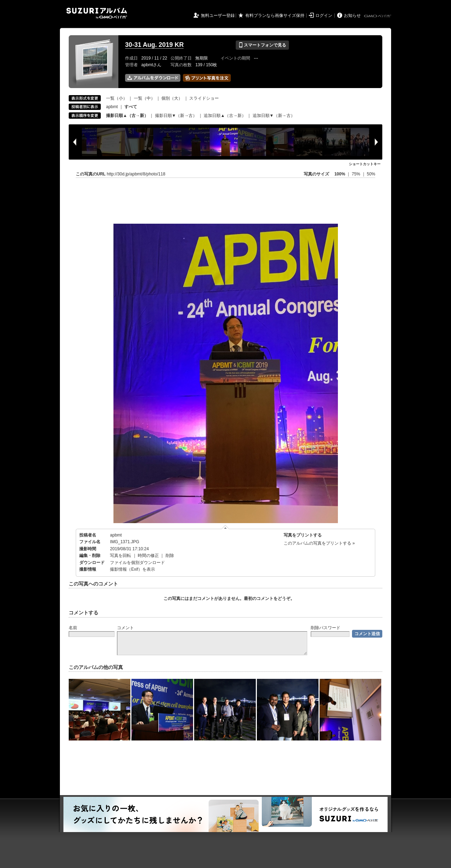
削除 (170, 556)
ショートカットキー (365, 164)
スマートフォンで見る (262, 45)
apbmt (112, 107)
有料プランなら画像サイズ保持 (275, 15)
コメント (125, 628)
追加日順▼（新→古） (274, 116)
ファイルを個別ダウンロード (137, 563)
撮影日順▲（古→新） (127, 116)
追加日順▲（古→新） (225, 116)
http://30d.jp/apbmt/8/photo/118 (136, 174)
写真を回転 (121, 556)
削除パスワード (326, 628)
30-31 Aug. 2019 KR (154, 45)
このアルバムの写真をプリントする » (319, 543)
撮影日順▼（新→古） (176, 116)
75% (356, 174)
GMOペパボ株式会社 (378, 16)
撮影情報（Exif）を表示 (132, 569)
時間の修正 (148, 556)
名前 (73, 628)
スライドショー (204, 98)
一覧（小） (117, 98)
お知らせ (352, 15)
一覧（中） (144, 98)
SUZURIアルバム (97, 13)
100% (340, 174)
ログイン (324, 15)
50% (371, 174)
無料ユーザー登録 (218, 15)
